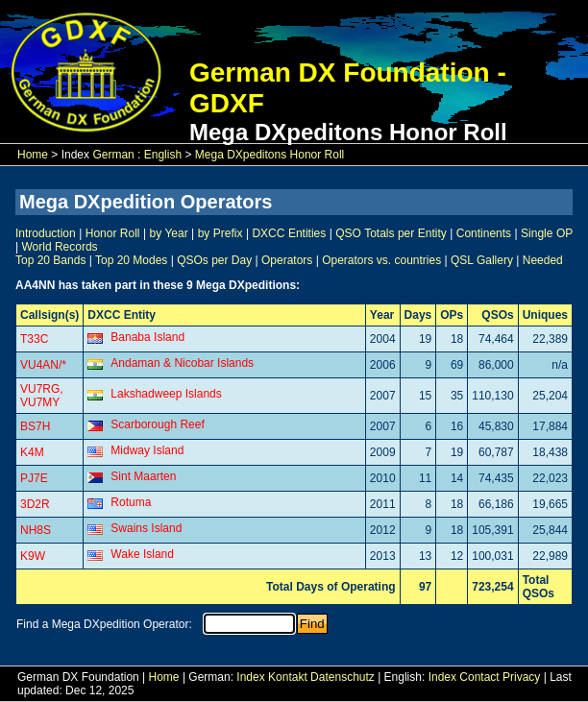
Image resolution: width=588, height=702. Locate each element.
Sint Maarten (143, 476)
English (163, 155)
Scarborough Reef (157, 424)
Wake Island (142, 554)
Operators (287, 260)
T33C (34, 339)
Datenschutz (343, 677)
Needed (543, 260)
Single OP (547, 233)
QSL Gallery (482, 260)
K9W (33, 556)
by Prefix (220, 233)
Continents (484, 233)
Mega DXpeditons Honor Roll (269, 155)
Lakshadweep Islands (166, 394)
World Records (59, 247)
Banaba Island (147, 337)
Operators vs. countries (381, 260)
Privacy (521, 677)
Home (33, 155)
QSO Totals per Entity (391, 233)
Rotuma (131, 502)
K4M (32, 452)
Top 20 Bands (50, 260)
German (113, 155)
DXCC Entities (289, 233)
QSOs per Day (214, 260)
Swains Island (146, 528)
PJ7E (34, 478)
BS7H (35, 426)
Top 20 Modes (131, 260)
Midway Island (147, 450)
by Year (169, 233)
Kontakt (288, 677)
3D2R (35, 504)
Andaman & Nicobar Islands (182, 363)
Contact (479, 677)
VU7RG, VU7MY (42, 396)
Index (250, 677)
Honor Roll (113, 233)
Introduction (46, 233)
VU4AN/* (43, 365)
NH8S (36, 530)
